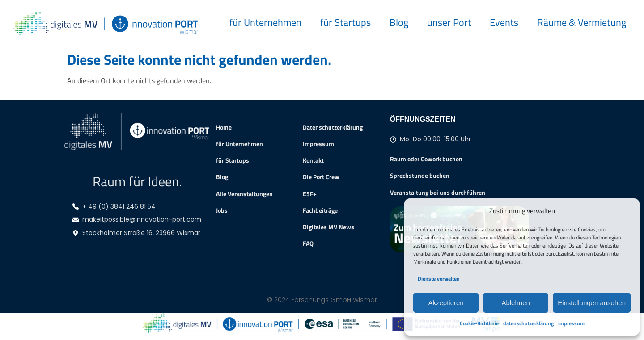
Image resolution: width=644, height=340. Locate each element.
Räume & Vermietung (582, 22)
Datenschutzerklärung (333, 127)
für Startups (345, 22)
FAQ (308, 243)
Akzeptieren (446, 303)
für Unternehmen (265, 22)
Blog (399, 22)
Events (504, 22)
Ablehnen (515, 303)
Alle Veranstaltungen (244, 194)
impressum (571, 323)
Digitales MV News (328, 227)
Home (224, 127)
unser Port (449, 22)
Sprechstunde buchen (420, 175)
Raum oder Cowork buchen (426, 159)
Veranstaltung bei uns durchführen (438, 192)
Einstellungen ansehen (592, 303)
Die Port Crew (321, 177)
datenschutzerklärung (528, 323)
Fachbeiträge (320, 210)
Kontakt (313, 160)
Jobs (222, 210)
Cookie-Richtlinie (479, 323)
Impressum (318, 144)
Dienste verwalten (439, 279)
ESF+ (310, 194)
